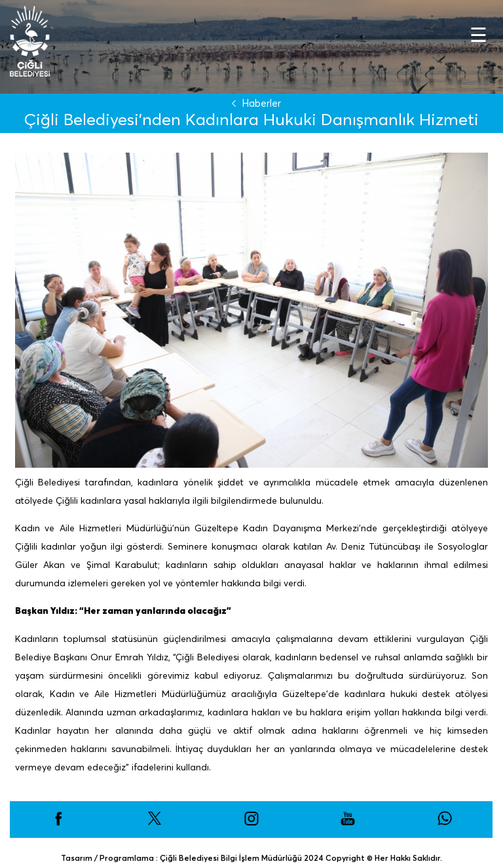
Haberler (253, 103)
